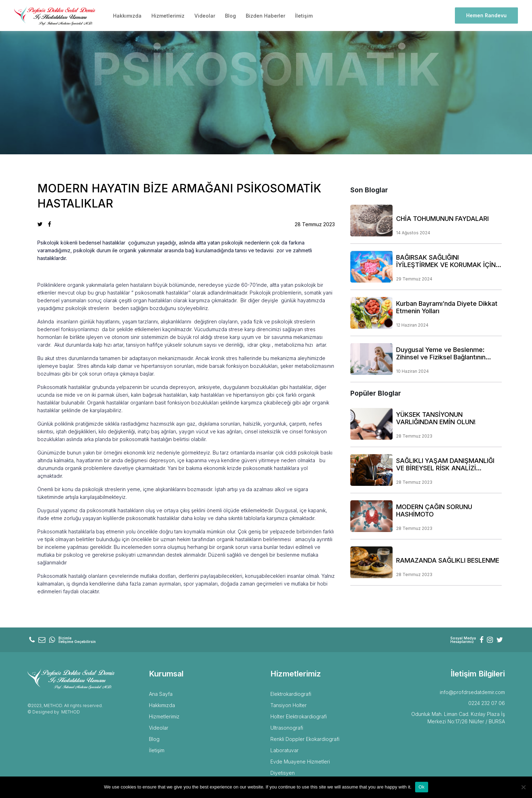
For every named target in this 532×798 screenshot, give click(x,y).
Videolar (205, 16)
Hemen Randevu (486, 15)
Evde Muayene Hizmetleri (300, 762)
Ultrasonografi (287, 728)
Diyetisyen (283, 773)
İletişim (304, 16)
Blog (230, 16)
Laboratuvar (284, 750)
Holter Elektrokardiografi (299, 716)
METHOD (71, 712)
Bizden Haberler (265, 16)
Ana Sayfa (161, 694)
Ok (422, 787)
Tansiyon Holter (289, 705)
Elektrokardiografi (291, 694)
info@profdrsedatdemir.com (472, 692)
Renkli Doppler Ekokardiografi (305, 739)
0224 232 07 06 (487, 703)
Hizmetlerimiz (168, 16)
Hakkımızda (127, 16)
